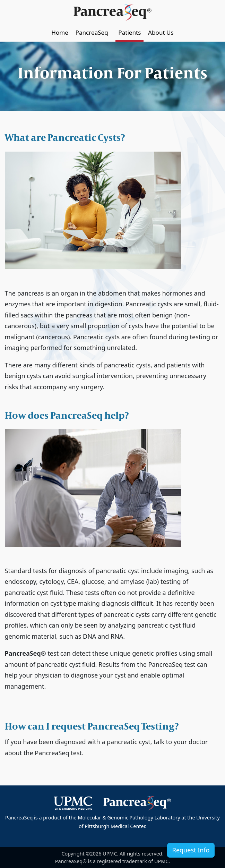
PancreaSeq (93, 32)
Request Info (191, 850)
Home (60, 32)
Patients (129, 32)
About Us (161, 32)
